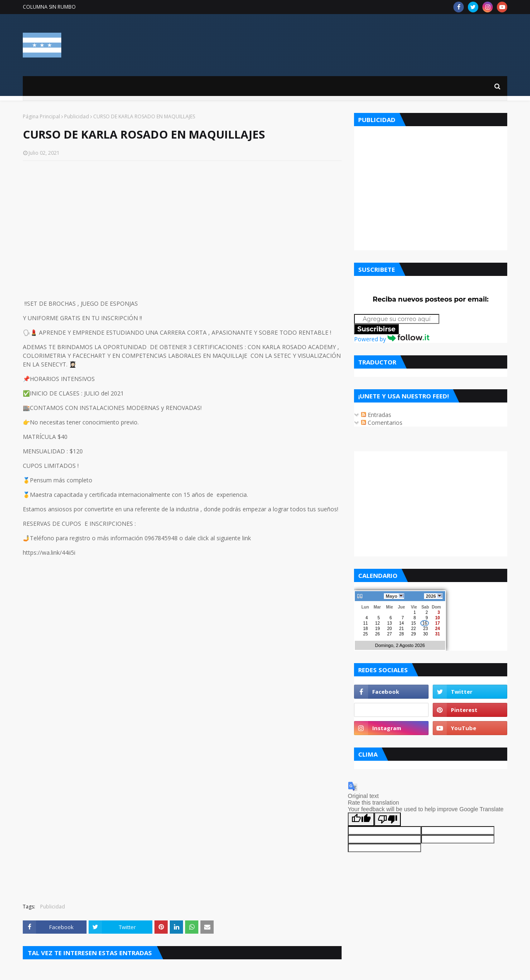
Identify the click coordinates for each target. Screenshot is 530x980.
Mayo (394, 596)
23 (425, 629)
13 (389, 623)
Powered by (392, 339)
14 (401, 623)
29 (413, 634)
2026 (433, 596)
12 (377, 623)
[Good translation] (361, 819)
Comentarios (382, 423)
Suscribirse (376, 329)
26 (377, 634)
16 (425, 623)
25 (365, 634)
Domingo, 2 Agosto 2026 (400, 645)
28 (401, 634)
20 (389, 629)
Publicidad (77, 116)
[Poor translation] (388, 819)
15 (413, 623)
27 (389, 634)
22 (413, 629)
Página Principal (41, 116)
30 (425, 634)
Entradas (376, 415)
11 (365, 623)
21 (401, 629)
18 (365, 629)
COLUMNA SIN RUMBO (49, 7)
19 (377, 629)
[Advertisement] (182, 227)
